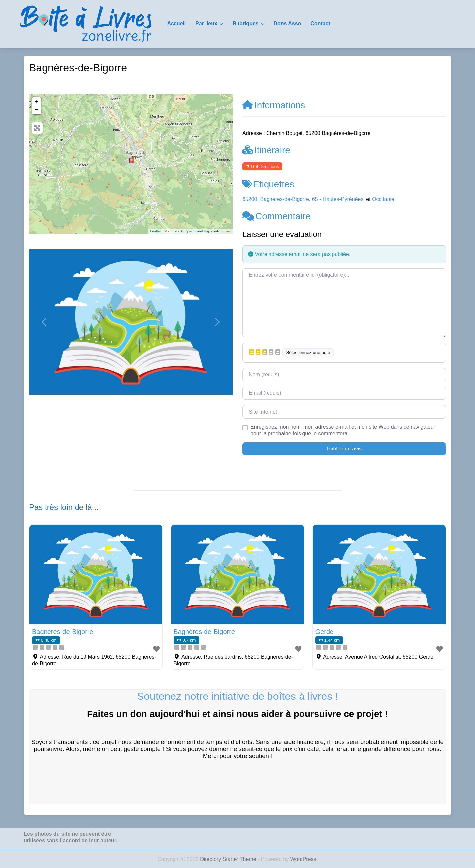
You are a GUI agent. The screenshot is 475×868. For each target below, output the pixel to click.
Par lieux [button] (206, 24)
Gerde (325, 632)
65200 (250, 199)
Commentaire (277, 216)
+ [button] (37, 102)
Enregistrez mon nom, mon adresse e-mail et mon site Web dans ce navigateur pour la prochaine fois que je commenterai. (343, 430)
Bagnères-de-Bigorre (285, 199)
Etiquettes (268, 184)
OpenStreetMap (197, 231)
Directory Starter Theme (229, 859)
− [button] (37, 110)
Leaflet (156, 231)
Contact (320, 24)
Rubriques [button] (246, 24)
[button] (44, 322)
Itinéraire (266, 150)
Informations (274, 105)
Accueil (176, 24)
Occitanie (383, 199)
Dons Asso (287, 24)
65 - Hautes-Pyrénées (338, 199)
